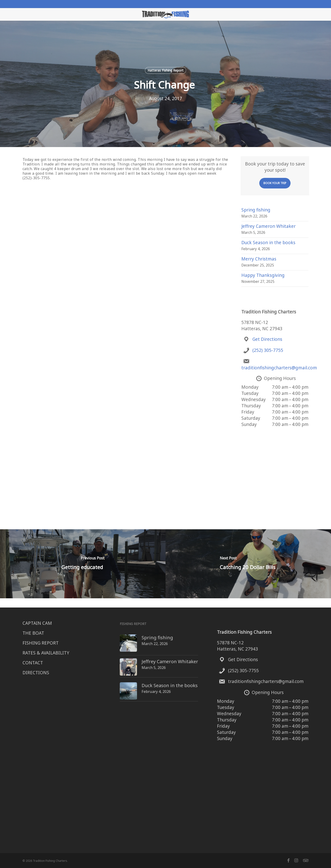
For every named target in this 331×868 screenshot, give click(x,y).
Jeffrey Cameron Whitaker (268, 226)
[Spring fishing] (120, 638)
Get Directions (267, 339)
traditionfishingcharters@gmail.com (279, 368)
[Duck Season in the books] (120, 681)
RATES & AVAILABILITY (46, 653)
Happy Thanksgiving (263, 275)
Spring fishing (256, 210)
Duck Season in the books (268, 243)
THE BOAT (33, 633)
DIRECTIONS (36, 673)
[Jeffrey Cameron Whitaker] (120, 660)
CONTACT (33, 663)
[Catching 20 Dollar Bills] (248, 564)
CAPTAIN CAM (37, 623)
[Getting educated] (83, 564)
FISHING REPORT (41, 643)
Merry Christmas (259, 259)
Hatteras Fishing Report (165, 70)
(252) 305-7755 (268, 350)
